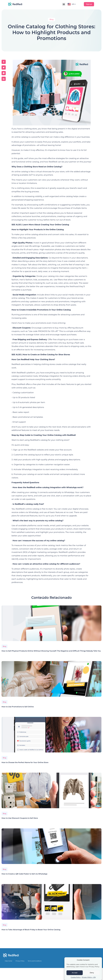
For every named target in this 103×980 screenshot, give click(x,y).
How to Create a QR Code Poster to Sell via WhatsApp (24, 874)
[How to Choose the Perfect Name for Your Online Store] (51, 735)
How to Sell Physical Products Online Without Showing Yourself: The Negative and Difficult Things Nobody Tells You (51, 651)
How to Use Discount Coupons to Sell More (20, 818)
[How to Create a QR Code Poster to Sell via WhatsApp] (51, 846)
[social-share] (4, 62)
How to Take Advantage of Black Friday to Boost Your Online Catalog (31, 930)
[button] (64, 4)
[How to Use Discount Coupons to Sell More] (51, 790)
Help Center (9, 961)
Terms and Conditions (35, 961)
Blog (5, 646)
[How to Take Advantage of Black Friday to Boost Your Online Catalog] (51, 902)
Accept (75, 973)
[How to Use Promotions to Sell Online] (51, 679)
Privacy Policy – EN (89, 977)
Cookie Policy (76, 977)
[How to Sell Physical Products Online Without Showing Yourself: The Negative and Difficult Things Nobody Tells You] (51, 623)
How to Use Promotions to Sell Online (18, 707)
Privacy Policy (20, 961)
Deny (92, 973)
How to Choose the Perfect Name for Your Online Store (25, 762)
